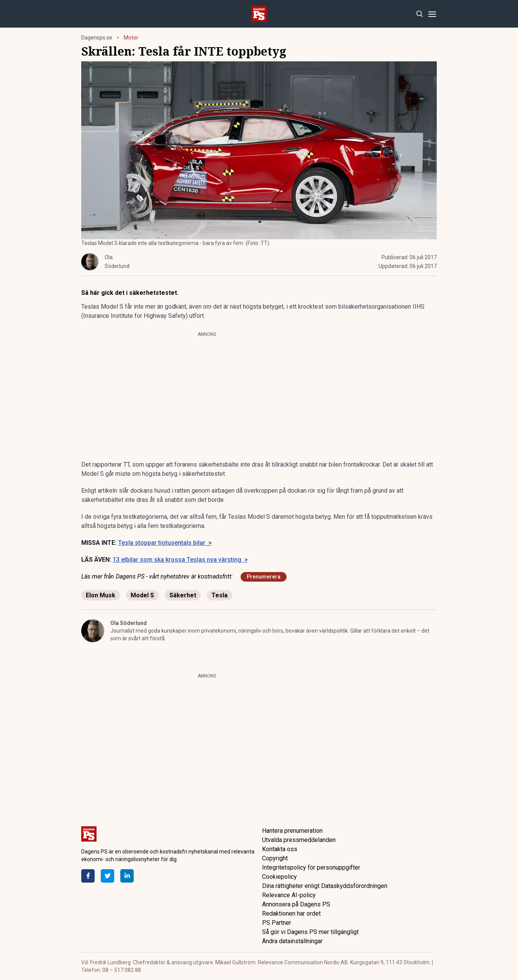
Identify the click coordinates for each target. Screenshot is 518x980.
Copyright (275, 858)
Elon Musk (101, 595)
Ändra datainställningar (292, 941)
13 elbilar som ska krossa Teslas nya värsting (180, 560)
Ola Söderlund (129, 623)
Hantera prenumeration (292, 831)
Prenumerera (264, 577)
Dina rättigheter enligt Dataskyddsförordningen (325, 886)
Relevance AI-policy (289, 895)
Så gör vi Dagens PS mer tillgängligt (310, 932)
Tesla (220, 595)
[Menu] (432, 14)
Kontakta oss (280, 849)
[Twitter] (107, 876)
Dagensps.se (97, 38)
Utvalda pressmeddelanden (299, 840)
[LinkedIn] (127, 876)
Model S (142, 595)
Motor (131, 38)
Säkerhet (183, 595)
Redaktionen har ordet (291, 913)
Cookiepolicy (279, 877)
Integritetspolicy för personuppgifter (311, 867)
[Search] (419, 14)
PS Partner (277, 923)
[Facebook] (88, 876)
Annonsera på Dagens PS (296, 904)
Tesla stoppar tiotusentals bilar (165, 543)
